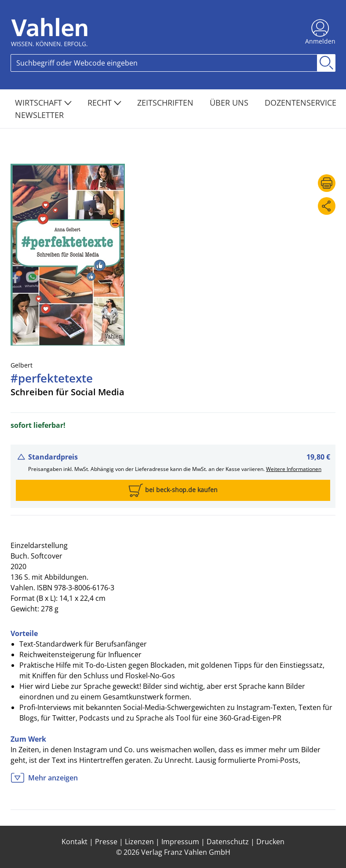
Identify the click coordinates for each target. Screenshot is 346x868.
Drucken (270, 842)
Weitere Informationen (294, 469)
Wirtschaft (43, 103)
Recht (104, 103)
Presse (106, 842)
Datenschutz (228, 842)
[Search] (164, 63)
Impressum (180, 842)
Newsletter (39, 115)
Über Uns (230, 103)
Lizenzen (139, 842)
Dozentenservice (300, 103)
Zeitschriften (166, 103)
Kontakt (75, 842)
